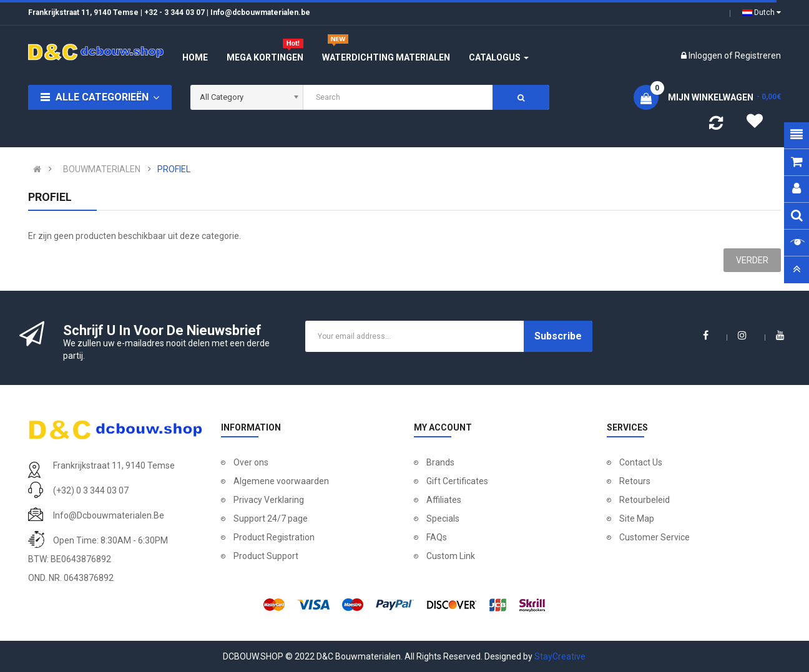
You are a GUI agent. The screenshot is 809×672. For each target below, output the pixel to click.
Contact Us (641, 462)
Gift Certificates (457, 481)
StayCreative (560, 656)
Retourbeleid (645, 500)
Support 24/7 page (271, 519)
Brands (440, 462)
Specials (443, 519)
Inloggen (706, 56)
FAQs (437, 537)
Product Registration (274, 537)
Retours (635, 481)
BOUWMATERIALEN (102, 169)
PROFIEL (174, 169)
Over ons (251, 462)
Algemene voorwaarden (281, 481)
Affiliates (444, 500)
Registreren (758, 56)
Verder (752, 260)
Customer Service (655, 537)
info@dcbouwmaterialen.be (109, 515)
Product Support (266, 556)
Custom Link (451, 556)
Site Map (637, 519)
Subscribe (558, 336)
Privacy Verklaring (269, 500)
